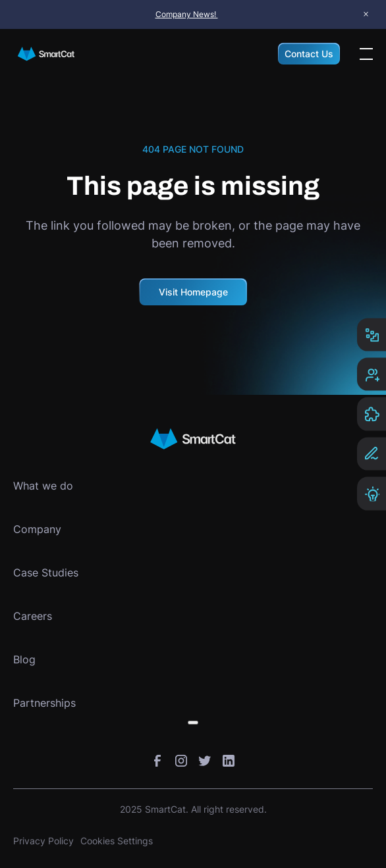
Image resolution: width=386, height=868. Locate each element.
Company (37, 529)
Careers (33, 616)
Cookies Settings (117, 841)
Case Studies (46, 573)
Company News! (187, 14)
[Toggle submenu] (193, 723)
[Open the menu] (366, 54)
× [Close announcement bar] (366, 14)
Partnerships (44, 703)
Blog (24, 659)
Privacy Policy (43, 841)
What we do (43, 486)
